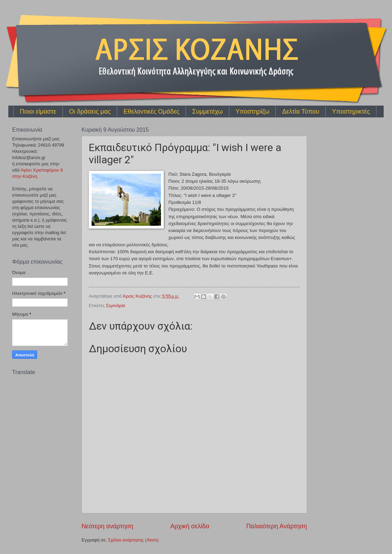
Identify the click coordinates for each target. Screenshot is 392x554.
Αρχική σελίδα (190, 526)
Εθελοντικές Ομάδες (151, 111)
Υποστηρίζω (252, 111)
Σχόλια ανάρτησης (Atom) (133, 540)
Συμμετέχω (207, 111)
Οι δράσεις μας (90, 111)
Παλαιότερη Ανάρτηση (277, 526)
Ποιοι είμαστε (38, 111)
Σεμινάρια (116, 305)
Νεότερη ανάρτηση (107, 526)
